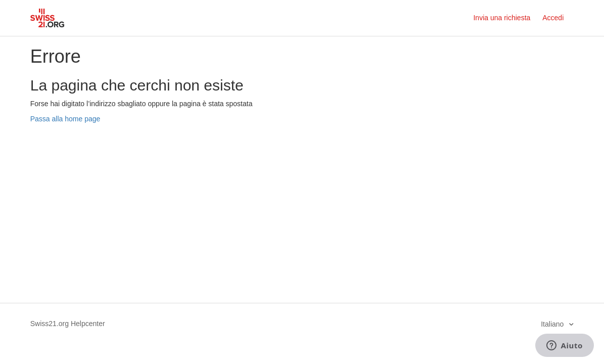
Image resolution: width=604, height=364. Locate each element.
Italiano (553, 324)
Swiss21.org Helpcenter (68, 324)
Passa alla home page (65, 119)
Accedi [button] (553, 18)
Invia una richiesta (502, 18)
